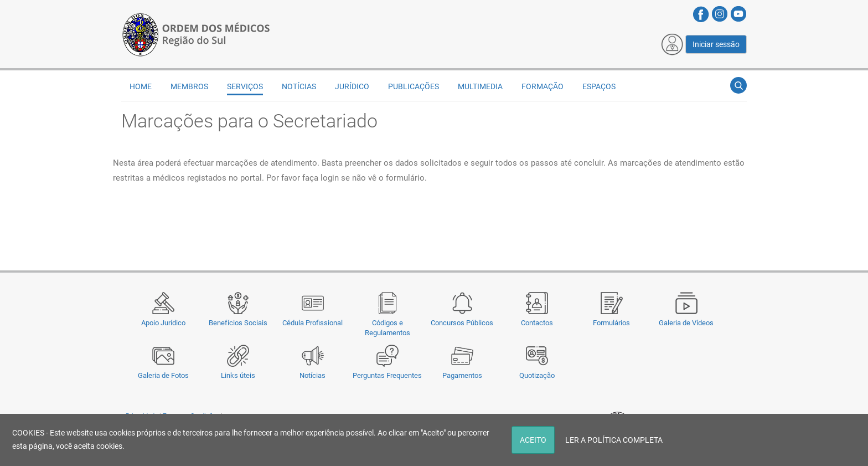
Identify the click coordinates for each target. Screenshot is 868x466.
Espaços (599, 86)
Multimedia (480, 86)
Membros (189, 86)
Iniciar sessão (716, 44)
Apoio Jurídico (163, 323)
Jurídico (352, 86)
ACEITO (533, 440)
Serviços (245, 86)
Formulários (611, 323)
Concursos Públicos (462, 323)
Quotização (537, 375)
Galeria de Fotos (163, 375)
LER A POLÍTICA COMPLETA (614, 440)
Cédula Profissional (312, 323)
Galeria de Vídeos (686, 323)
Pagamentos (462, 375)
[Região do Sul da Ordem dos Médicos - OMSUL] (196, 34)
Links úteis (238, 375)
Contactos (537, 323)
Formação (542, 86)
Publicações (414, 86)
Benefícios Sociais (238, 323)
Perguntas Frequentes (387, 375)
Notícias (312, 375)
